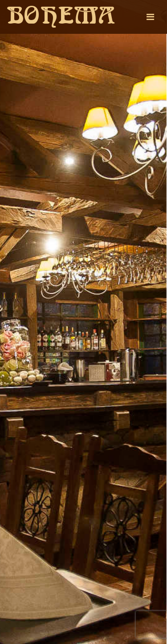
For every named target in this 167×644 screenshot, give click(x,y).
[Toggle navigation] (150, 17)
